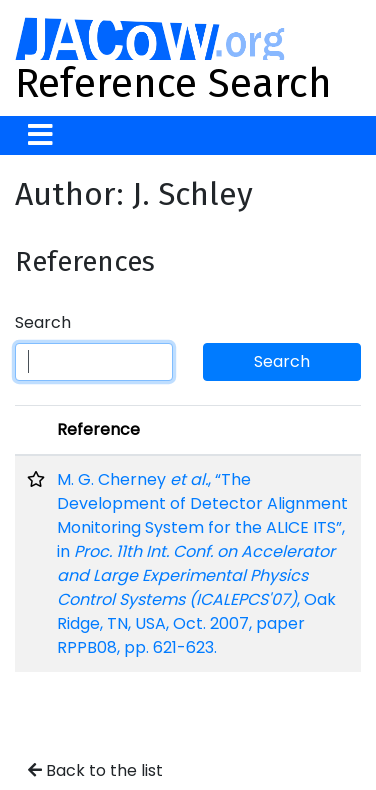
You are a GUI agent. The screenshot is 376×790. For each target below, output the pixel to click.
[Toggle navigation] (40, 135)
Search (43, 322)
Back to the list (95, 770)
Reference (98, 429)
